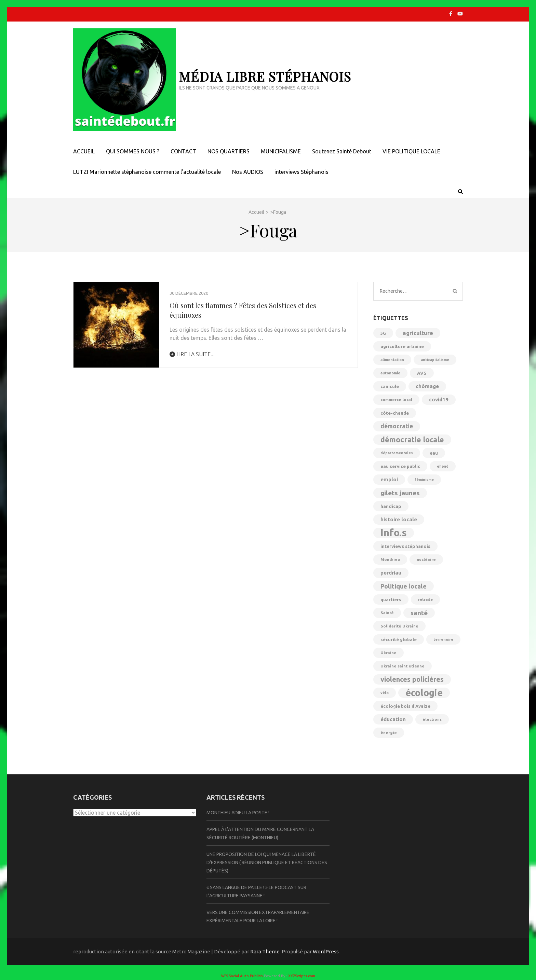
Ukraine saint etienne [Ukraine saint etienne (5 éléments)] (403, 666)
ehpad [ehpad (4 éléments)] (443, 466)
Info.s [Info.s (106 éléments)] (394, 533)
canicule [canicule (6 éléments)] (390, 386)
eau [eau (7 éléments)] (434, 453)
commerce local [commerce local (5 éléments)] (396, 399)
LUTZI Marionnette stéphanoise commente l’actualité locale (147, 172)
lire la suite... (192, 354)
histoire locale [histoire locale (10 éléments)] (399, 519)
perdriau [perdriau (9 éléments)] (391, 573)
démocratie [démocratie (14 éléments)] (397, 426)
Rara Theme (265, 951)
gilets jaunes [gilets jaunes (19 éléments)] (400, 493)
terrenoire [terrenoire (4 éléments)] (443, 639)
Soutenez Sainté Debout (342, 151)
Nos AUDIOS (248, 172)
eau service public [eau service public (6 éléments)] (400, 466)
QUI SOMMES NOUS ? (133, 151)
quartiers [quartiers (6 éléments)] (391, 599)
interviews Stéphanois (301, 172)
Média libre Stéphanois (265, 76)
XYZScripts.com (302, 976)
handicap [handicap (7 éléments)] (391, 506)
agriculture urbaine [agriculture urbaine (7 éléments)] (402, 346)
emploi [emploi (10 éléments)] (389, 479)
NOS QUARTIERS (229, 151)
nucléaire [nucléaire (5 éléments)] (426, 559)
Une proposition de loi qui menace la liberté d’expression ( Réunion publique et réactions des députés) (267, 862)
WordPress (326, 951)
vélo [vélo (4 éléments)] (385, 693)
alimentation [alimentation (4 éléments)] (392, 360)
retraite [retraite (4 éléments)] (425, 599)
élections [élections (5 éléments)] (432, 719)
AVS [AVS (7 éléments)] (422, 373)
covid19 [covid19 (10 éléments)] (439, 399)
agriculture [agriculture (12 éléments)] (418, 333)
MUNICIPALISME (281, 151)
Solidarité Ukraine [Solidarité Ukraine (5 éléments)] (399, 626)
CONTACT (183, 151)
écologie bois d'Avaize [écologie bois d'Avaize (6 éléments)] (405, 706)
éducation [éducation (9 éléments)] (393, 719)
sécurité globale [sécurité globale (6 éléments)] (399, 639)
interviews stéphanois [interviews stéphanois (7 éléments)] (405, 546)
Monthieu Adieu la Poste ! (238, 813)
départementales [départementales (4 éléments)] (397, 453)
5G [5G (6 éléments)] (383, 333)
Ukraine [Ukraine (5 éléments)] (388, 653)
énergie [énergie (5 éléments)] (389, 733)
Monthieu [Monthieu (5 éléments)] (390, 559)
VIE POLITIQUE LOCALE (411, 151)
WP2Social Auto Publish (242, 976)
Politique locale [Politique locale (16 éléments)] (404, 586)
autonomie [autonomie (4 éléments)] (390, 373)
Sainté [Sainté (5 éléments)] (387, 613)
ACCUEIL (84, 151)
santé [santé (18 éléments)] (419, 613)
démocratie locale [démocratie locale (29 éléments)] (412, 440)
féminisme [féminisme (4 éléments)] (424, 480)
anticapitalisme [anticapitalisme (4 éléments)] (435, 360)
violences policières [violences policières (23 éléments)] (412, 679)
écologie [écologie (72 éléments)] (424, 693)
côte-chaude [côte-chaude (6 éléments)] (395, 413)
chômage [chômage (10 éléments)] (427, 386)
